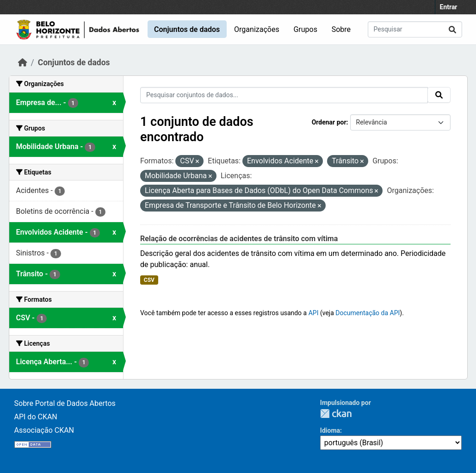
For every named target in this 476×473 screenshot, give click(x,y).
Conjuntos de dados (187, 29)
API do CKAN (36, 417)
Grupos (305, 29)
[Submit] (452, 29)
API (314, 313)
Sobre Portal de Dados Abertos (65, 403)
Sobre (341, 29)
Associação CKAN (44, 430)
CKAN (336, 414)
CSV (149, 280)
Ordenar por (329, 122)
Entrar (449, 7)
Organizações (257, 29)
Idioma (330, 430)
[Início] (23, 62)
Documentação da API (368, 313)
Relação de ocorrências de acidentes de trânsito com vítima (239, 239)
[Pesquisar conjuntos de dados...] (415, 29)
